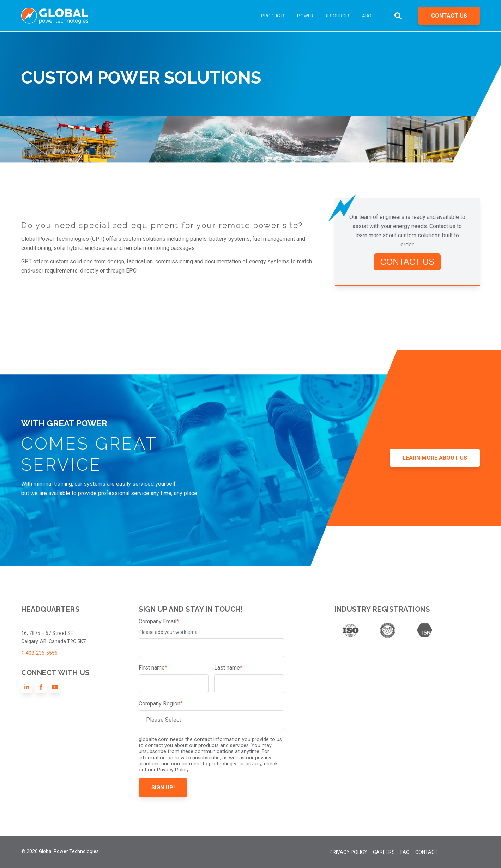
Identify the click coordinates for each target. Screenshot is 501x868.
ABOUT (370, 16)
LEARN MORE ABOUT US (435, 458)
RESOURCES (338, 16)
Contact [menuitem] (427, 852)
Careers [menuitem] (384, 852)
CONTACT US (449, 16)
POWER (305, 16)
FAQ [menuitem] (405, 852)
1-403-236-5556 (39, 653)
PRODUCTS (273, 16)
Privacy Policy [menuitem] (348, 852)
